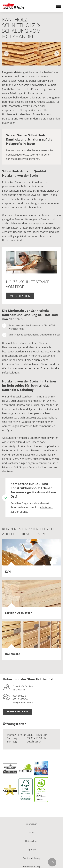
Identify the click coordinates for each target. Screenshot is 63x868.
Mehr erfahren (20, 296)
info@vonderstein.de (23, 703)
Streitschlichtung (31, 858)
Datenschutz (31, 841)
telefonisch (47, 507)
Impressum (31, 824)
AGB (32, 832)
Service (33, 467)
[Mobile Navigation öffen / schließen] (58, 6)
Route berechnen (18, 711)
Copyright (32, 849)
